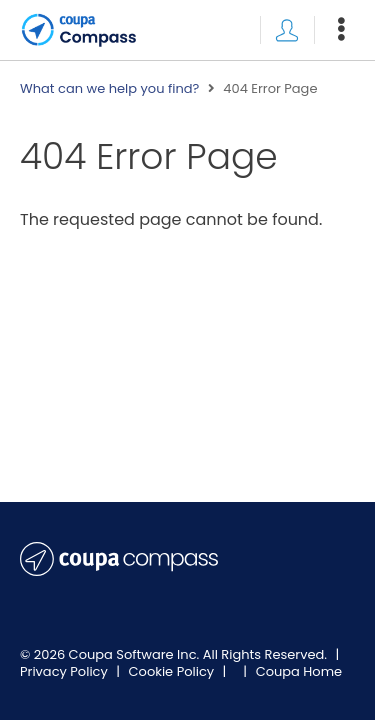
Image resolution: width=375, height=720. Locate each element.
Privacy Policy (65, 671)
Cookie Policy (173, 671)
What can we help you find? (109, 89)
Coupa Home (299, 671)
